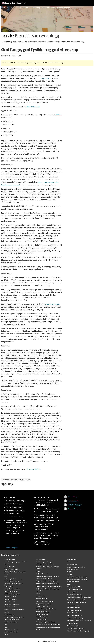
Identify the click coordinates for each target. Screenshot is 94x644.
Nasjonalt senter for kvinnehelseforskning (49, 586)
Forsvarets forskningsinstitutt (14, 584)
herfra (58, 115)
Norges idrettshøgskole (43, 612)
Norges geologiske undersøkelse (46, 609)
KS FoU (7, 612)
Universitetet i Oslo (73, 613)
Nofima (38, 593)
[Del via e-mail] (12, 484)
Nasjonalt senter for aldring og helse (47, 581)
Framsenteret (9, 586)
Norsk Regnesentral (42, 617)
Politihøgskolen (72, 559)
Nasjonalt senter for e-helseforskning (47, 584)
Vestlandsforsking (73, 623)
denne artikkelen (34, 469)
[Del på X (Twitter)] (6, 484)
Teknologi (36, 8)
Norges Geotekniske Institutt (45, 601)
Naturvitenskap (49, 8)
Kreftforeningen (10, 615)
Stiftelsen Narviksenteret (75, 589)
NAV (6, 625)
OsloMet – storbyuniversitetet (45, 630)
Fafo (6, 576)
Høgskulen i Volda (10, 602)
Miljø (19, 8)
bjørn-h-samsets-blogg (20, 480)
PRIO (69, 562)
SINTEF (70, 574)
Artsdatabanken (9, 567)
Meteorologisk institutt (12, 622)
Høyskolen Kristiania (11, 607)
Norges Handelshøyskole (44, 604)
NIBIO (6, 627)
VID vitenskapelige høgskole (76, 628)
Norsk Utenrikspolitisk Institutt (45, 622)
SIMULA (70, 572)
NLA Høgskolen (41, 559)
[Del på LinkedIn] (9, 484)
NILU (6, 634)
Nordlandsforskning (42, 599)
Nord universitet (41, 596)
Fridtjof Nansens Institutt (12, 589)
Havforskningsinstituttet (12, 594)
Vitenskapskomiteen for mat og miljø (78, 631)
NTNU (38, 571)
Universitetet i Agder (73, 605)
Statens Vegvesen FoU (74, 587)
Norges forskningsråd (43, 606)
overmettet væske (52, 304)
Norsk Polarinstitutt (42, 614)
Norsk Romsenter (41, 619)
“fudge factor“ (46, 78)
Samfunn (26, 8)
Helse (12, 8)
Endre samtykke (12, 548)
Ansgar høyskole (10, 559)
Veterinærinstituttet (73, 626)
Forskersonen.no (64, 8)
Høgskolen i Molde (10, 597)
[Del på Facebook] (3, 484)
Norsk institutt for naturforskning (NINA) (48, 625)
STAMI (69, 584)
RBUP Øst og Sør (72, 565)
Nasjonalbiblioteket (42, 574)
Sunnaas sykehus (72, 592)
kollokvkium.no (33, 107)
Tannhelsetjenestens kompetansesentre (79, 597)
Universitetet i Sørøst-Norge (76, 618)
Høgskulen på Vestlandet (12, 604)
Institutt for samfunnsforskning (14, 610)
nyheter (5, 480)
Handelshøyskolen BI (11, 591)
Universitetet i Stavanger (75, 615)
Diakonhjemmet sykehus (12, 569)
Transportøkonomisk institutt (76, 600)
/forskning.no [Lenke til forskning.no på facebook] (73, 501)
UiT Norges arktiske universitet (77, 602)
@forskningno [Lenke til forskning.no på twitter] (73, 497)
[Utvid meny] (76, 8)
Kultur (5, 8)
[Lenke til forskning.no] (47, 2)
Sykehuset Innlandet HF (74, 595)
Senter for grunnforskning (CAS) (77, 577)
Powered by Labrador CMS (47, 641)
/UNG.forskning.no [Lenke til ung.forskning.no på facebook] (75, 505)
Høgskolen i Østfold (11, 599)
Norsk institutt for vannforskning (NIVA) (48, 627)
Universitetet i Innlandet (75, 610)
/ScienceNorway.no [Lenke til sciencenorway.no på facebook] (75, 509)
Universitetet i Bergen (74, 608)
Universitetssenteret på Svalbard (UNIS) (79, 621)
